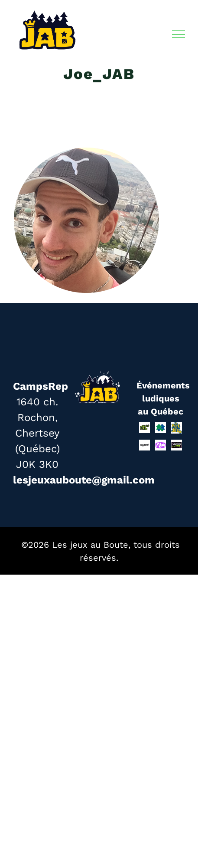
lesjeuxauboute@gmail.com (84, 480)
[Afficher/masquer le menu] (179, 34)
